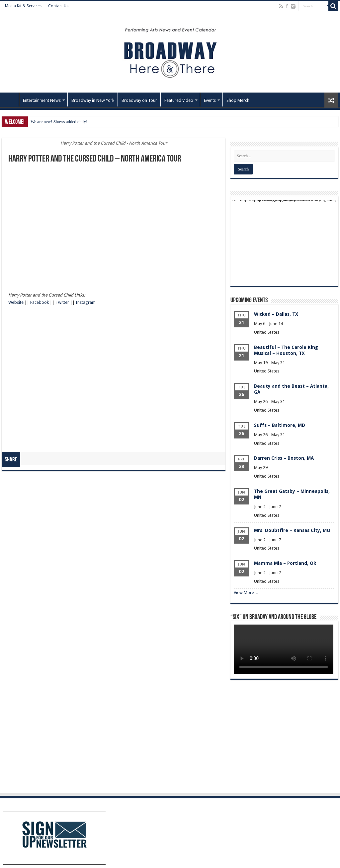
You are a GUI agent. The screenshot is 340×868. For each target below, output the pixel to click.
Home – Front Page (10, 100)
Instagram (86, 302)
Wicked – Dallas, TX (276, 314)
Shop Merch (238, 100)
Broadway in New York (93, 100)
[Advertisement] (111, 202)
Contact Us (58, 6)
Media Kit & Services (23, 6)
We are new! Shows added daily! (59, 122)
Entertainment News (42, 100)
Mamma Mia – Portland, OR (285, 563)
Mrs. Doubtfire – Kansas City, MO (292, 530)
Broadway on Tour (139, 100)
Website (16, 302)
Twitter (62, 302)
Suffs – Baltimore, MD (280, 425)
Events (210, 100)
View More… (246, 593)
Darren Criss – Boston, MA (284, 458)
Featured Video (179, 100)
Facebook (40, 302)
